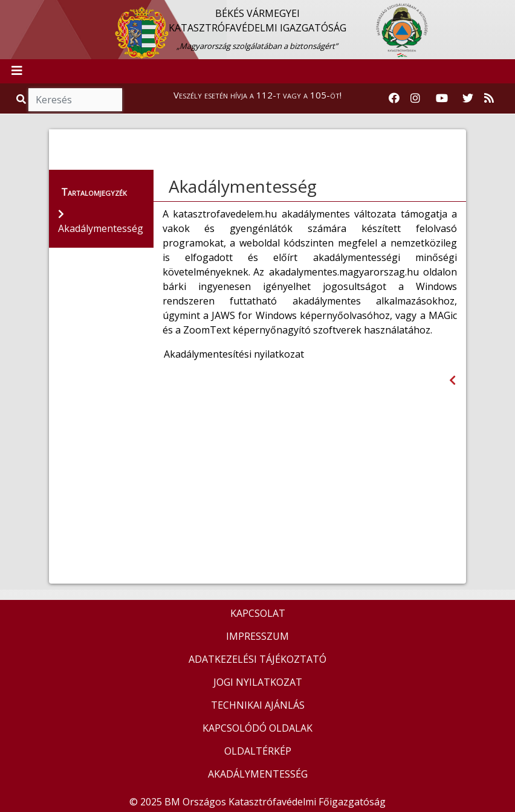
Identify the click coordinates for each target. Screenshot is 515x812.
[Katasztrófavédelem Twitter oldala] (468, 98)
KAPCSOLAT (258, 613)
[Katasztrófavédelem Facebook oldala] (394, 98)
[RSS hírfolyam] (489, 98)
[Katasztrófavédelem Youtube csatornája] (442, 98)
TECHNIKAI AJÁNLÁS (258, 705)
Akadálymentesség (243, 186)
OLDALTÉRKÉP (258, 751)
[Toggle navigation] (17, 71)
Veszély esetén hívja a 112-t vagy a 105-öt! (257, 95)
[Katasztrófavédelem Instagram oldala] (415, 98)
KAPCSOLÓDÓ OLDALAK (257, 728)
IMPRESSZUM (257, 636)
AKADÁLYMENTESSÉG (258, 774)
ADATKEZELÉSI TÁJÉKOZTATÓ (257, 659)
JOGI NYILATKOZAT (258, 682)
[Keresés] (75, 100)
